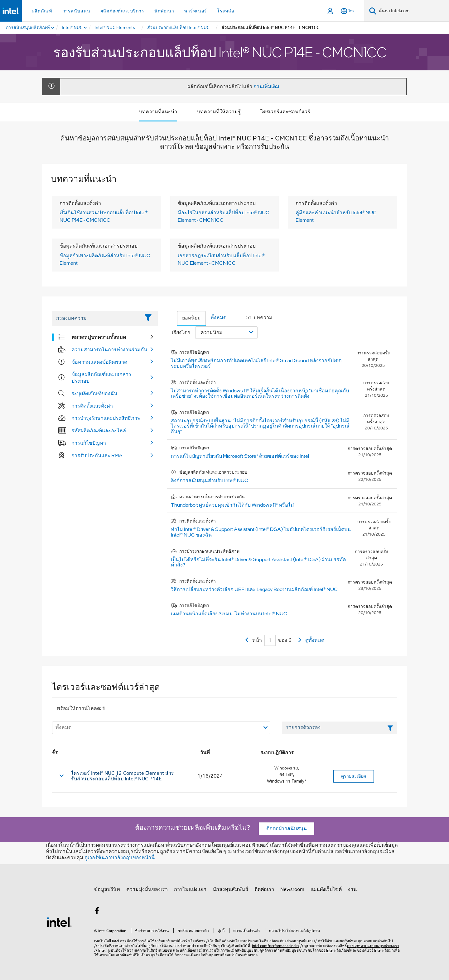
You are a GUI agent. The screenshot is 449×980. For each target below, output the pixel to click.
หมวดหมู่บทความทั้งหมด (99, 337)
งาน (352, 889)
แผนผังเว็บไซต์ (326, 889)
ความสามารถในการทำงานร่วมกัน (109, 349)
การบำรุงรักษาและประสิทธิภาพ (106, 418)
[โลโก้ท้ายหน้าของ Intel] (59, 922)
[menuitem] (72, 28)
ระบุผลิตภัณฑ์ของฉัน (94, 393)
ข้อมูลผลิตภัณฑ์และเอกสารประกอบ (101, 377)
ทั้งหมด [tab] (218, 318)
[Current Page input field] (270, 640)
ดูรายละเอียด (354, 776)
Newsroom (292, 889)
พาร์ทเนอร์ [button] (196, 11)
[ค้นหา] (373, 11)
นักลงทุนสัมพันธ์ (230, 889)
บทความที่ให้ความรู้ (219, 112)
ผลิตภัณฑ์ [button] (42, 11)
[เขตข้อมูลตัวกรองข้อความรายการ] (339, 728)
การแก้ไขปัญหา (89, 443)
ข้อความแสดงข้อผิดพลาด (99, 362)
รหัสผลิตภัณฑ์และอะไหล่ (99, 430)
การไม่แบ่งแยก (190, 889)
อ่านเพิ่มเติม (266, 87)
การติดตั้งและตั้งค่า (92, 406)
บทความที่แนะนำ (158, 112)
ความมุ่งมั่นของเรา (147, 889)
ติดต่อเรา (264, 889)
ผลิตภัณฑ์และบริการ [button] (122, 11)
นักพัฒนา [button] (164, 11)
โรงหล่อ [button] (226, 11)
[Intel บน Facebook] (97, 912)
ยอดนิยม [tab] (191, 318)
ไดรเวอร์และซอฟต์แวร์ (285, 112)
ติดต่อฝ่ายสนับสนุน (287, 829)
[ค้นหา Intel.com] (413, 11)
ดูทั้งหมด (315, 640)
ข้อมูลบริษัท (107, 889)
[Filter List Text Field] (96, 319)
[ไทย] (348, 11)
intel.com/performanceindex (276, 946)
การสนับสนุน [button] (76, 11)
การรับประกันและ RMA (97, 455)
